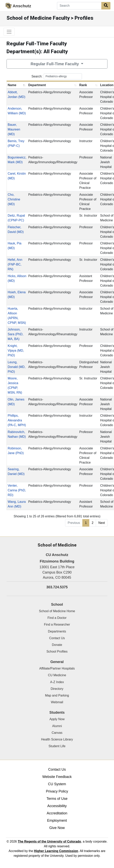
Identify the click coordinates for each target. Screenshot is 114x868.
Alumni (57, 726)
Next (102, 523)
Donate (57, 645)
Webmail (57, 702)
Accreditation (57, 813)
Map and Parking (57, 695)
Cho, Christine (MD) (14, 199)
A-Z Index (57, 682)
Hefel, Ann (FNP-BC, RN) (15, 264)
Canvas (57, 733)
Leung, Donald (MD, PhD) (17, 367)
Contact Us (57, 638)
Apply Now (57, 719)
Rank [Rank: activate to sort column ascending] (83, 85)
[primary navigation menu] (9, 32)
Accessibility (57, 806)
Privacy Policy (57, 791)
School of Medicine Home (57, 611)
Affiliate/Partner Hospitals (57, 668)
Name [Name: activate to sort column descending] (12, 85)
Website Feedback (57, 777)
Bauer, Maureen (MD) (14, 129)
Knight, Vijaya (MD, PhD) (16, 351)
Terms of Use (57, 799)
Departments (57, 631)
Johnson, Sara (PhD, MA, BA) (16, 334)
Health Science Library (57, 739)
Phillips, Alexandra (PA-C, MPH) (17, 420)
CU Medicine (57, 675)
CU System (57, 784)
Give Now (57, 828)
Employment (57, 821)
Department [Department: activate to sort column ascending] (37, 85)
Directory (57, 689)
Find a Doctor (57, 618)
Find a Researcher (57, 624)
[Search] (79, 6)
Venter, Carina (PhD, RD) (17, 490)
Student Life (57, 746)
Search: (57, 76)
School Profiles (57, 651)
